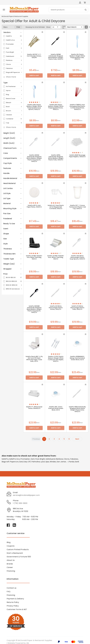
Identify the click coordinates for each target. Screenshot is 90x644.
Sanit (77, 462)
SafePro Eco (10, 40)
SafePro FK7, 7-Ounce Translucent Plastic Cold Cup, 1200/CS (77, 207)
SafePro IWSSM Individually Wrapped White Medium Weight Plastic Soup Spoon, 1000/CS (34, 158)
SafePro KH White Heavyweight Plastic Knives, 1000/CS (56, 308)
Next (77, 439)
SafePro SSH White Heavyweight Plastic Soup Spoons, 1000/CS (77, 257)
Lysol (43, 462)
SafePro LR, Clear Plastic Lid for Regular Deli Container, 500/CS (56, 207)
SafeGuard (10, 56)
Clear (18, 27)
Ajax (47, 462)
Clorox (8, 64)
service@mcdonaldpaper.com (26, 495)
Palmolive (36, 462)
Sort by (64, 27)
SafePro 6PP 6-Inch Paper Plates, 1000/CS (34, 206)
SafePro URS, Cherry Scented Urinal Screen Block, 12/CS (56, 408)
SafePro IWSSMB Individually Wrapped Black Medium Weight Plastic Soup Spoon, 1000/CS (34, 309)
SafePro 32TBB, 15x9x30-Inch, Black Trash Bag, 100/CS (34, 257)
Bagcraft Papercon (13, 72)
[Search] (68, 10)
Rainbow (9, 60)
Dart (8, 48)
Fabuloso (9, 68)
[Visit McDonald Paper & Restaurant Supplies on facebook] (8, 525)
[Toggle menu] (4, 10)
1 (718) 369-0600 (20, 503)
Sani (21, 462)
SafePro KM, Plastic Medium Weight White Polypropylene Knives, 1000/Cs (56, 107)
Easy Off (27, 462)
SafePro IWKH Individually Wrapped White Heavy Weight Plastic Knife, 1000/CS (77, 409)
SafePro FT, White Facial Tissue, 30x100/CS (34, 408)
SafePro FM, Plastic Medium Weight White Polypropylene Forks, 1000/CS (77, 57)
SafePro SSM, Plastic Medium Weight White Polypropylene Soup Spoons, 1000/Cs (34, 107)
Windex (53, 462)
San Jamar (61, 462)
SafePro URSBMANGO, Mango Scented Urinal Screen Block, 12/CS (77, 358)
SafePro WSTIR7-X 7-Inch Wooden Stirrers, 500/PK (34, 56)
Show (48, 27)
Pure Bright (10, 52)
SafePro (9, 36)
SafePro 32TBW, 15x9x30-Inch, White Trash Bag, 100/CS (56, 257)
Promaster (10, 44)
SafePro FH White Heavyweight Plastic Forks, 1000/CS (77, 308)
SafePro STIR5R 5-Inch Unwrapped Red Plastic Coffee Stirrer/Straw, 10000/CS (77, 107)
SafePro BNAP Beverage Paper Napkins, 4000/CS (77, 156)
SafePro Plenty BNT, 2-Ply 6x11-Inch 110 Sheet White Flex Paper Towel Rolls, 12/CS (34, 359)
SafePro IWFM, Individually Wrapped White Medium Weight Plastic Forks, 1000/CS (56, 157)
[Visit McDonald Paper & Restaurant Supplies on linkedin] (14, 525)
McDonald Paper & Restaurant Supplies (15, 16)
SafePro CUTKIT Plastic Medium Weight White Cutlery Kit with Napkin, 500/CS (56, 359)
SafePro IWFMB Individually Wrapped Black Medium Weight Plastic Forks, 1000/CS (56, 57)
